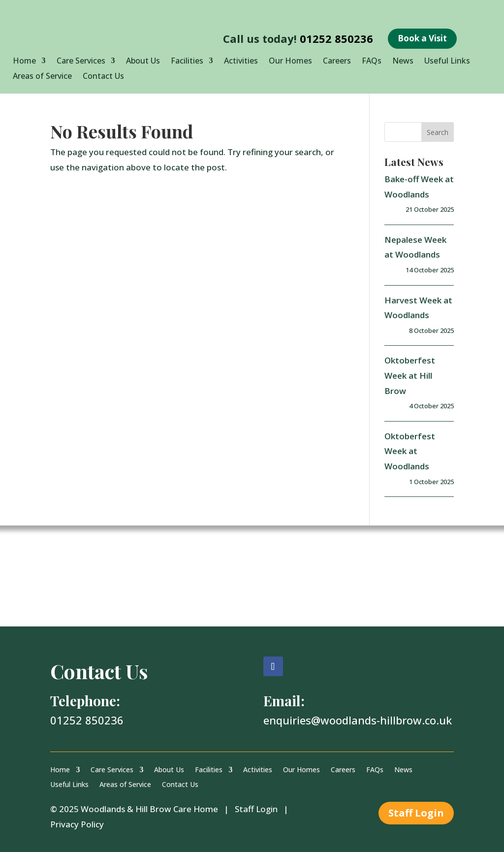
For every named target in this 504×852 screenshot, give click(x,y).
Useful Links (447, 62)
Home (24, 62)
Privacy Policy (77, 824)
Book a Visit (422, 38)
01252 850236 (336, 38)
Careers (337, 62)
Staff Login (256, 809)
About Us (143, 62)
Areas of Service (42, 77)
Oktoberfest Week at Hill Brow (410, 375)
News (403, 62)
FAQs (372, 62)
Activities (241, 62)
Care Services (81, 62)
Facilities (187, 62)
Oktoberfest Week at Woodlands (410, 451)
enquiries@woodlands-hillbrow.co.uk (358, 720)
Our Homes (290, 62)
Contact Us (103, 77)
